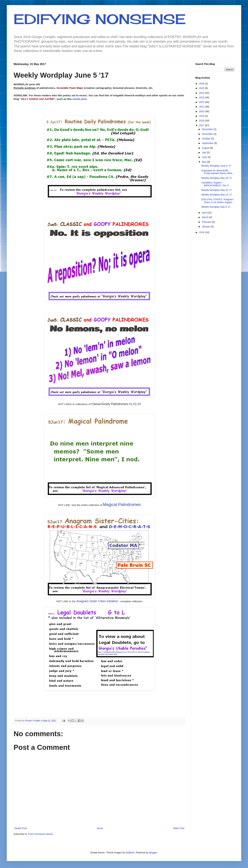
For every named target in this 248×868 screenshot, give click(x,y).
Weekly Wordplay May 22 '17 (217, 190)
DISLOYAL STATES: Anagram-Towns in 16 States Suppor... (218, 201)
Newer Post (21, 828)
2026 (202, 84)
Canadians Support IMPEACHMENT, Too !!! (215, 184)
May (204, 162)
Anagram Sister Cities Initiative (97, 601)
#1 (130, 404)
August (206, 148)
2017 (202, 125)
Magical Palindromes (122, 504)
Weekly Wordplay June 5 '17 (216, 166)
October (206, 139)
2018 (202, 121)
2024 (202, 93)
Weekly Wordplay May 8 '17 (216, 207)
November (208, 134)
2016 (202, 232)
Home (100, 828)
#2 (135, 404)
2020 (202, 111)
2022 (202, 102)
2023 (202, 97)
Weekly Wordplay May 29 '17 (217, 178)
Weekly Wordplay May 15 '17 (217, 195)
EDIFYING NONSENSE (100, 19)
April (205, 213)
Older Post (179, 828)
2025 (202, 88)
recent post (79, 99)
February (207, 222)
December (208, 129)
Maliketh (130, 853)
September (208, 143)
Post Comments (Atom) (41, 834)
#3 (139, 404)
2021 (202, 107)
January (206, 227)
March (205, 217)
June (205, 157)
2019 (202, 116)
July (204, 153)
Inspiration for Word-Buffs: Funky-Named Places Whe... (218, 172)
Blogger (153, 853)
